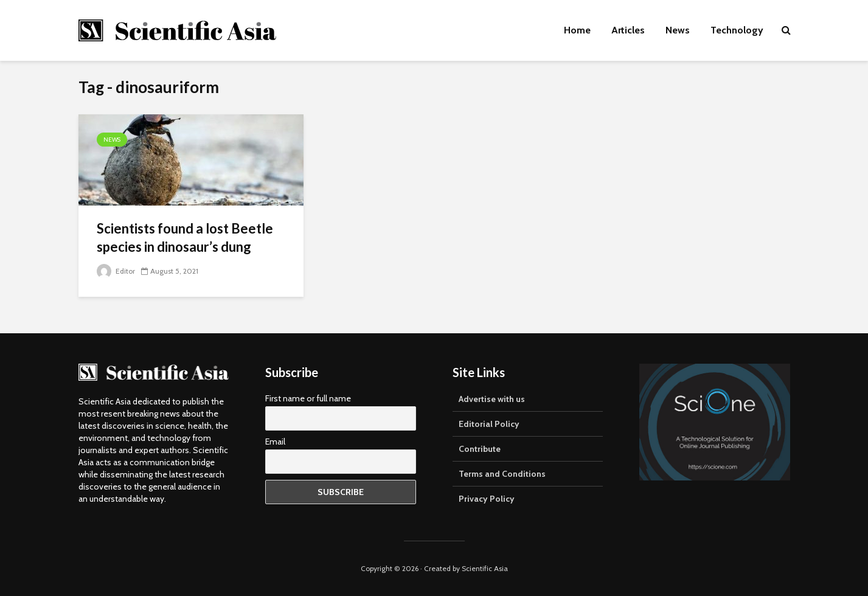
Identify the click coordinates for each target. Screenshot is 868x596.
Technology (737, 30)
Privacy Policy (487, 499)
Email (275, 442)
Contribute (480, 449)
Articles (628, 30)
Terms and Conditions (502, 474)
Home (577, 30)
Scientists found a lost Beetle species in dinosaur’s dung (185, 237)
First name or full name (308, 398)
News (678, 30)
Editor (116, 271)
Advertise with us (492, 399)
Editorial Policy (489, 424)
